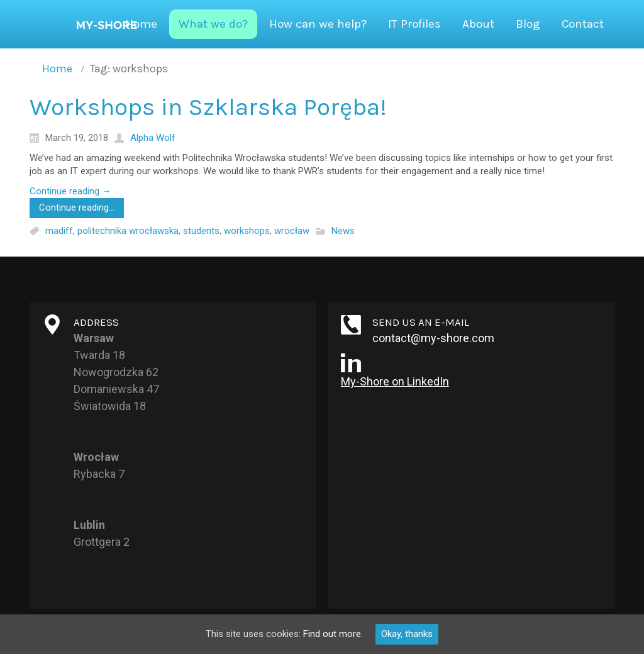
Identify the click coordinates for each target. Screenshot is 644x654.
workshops (247, 231)
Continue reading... (77, 208)
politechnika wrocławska (128, 231)
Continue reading (70, 191)
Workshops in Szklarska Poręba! (208, 107)
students (201, 231)
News (343, 231)
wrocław (292, 231)
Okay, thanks (407, 634)
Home (57, 69)
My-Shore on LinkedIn (395, 381)
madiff (59, 231)
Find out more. (333, 634)
